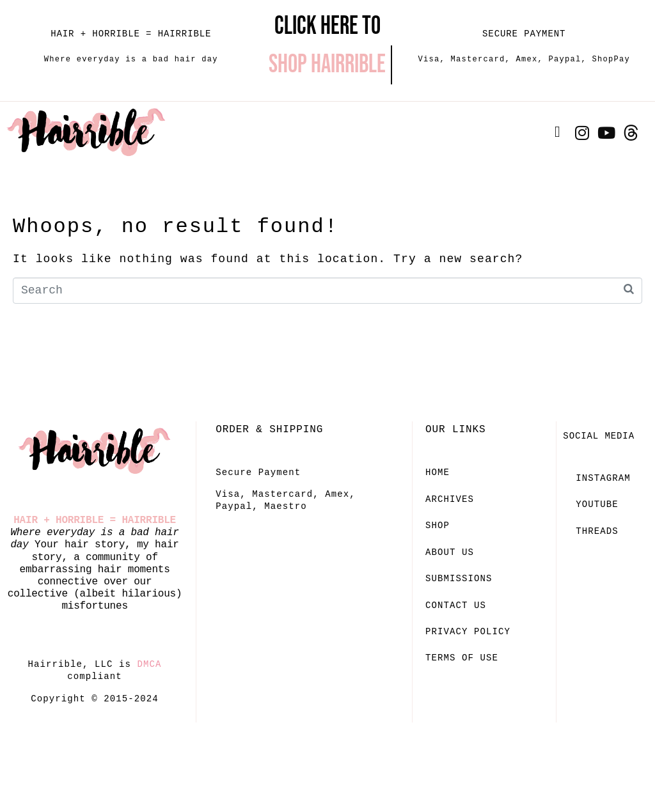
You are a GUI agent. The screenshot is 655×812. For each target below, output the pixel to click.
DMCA (150, 664)
